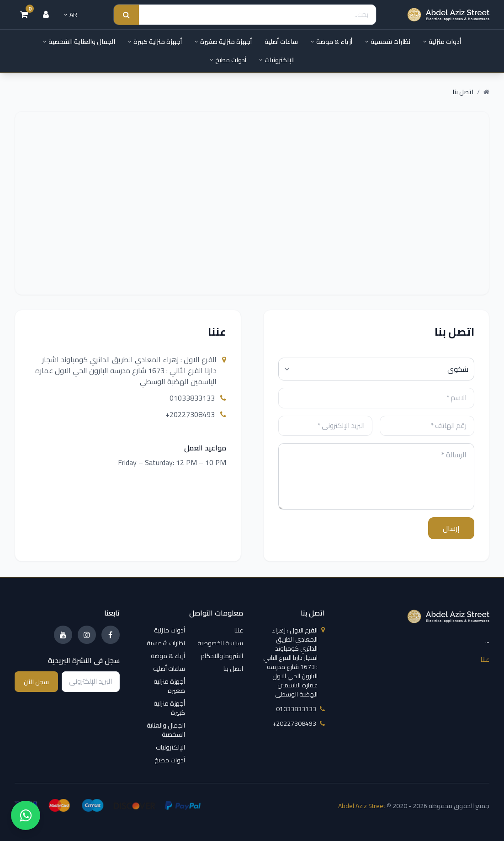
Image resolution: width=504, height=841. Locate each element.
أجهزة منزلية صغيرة (223, 42)
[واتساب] (26, 815)
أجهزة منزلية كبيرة (155, 42)
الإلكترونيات (277, 60)
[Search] (257, 15)
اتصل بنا (233, 669)
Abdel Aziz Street (362, 806)
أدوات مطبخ (228, 60)
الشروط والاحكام (222, 656)
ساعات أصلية (281, 42)
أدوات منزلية (442, 42)
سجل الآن (36, 682)
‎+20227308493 (196, 414)
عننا (485, 659)
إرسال (451, 528)
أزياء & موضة (332, 42)
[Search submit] (126, 15)
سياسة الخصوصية (220, 643)
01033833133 (198, 398)
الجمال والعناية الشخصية (79, 42)
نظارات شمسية (388, 42)
